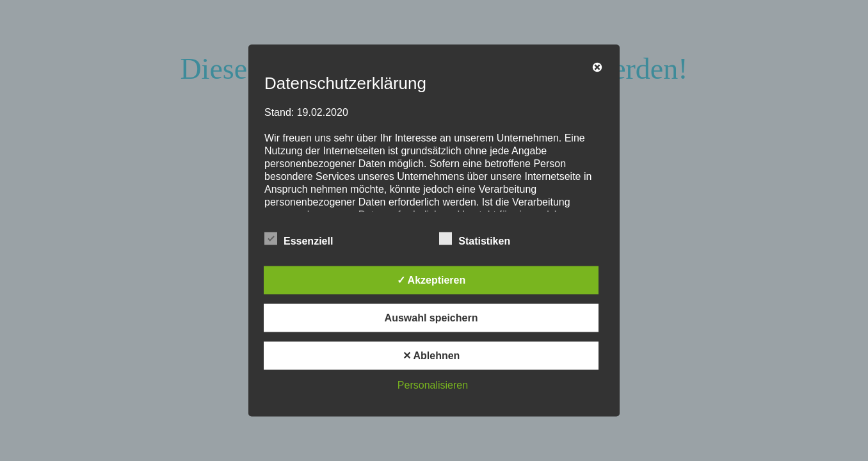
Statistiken (475, 239)
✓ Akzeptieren (431, 280)
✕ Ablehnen (431, 356)
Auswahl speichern (431, 318)
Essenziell (299, 239)
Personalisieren (433, 385)
